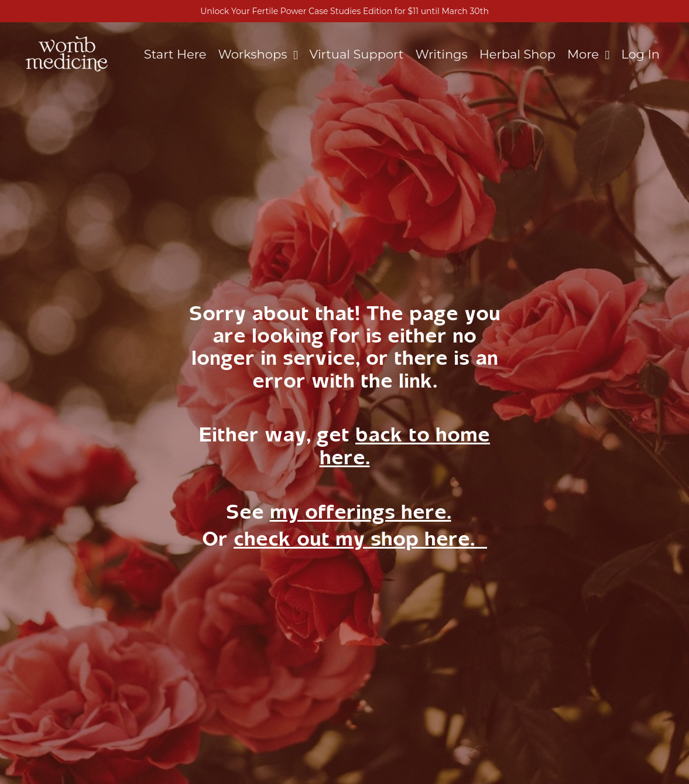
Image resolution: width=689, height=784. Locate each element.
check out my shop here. (360, 539)
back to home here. (405, 446)
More (588, 54)
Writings (441, 54)
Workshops (258, 54)
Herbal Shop (517, 54)
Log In (640, 54)
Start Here (175, 54)
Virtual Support (357, 54)
